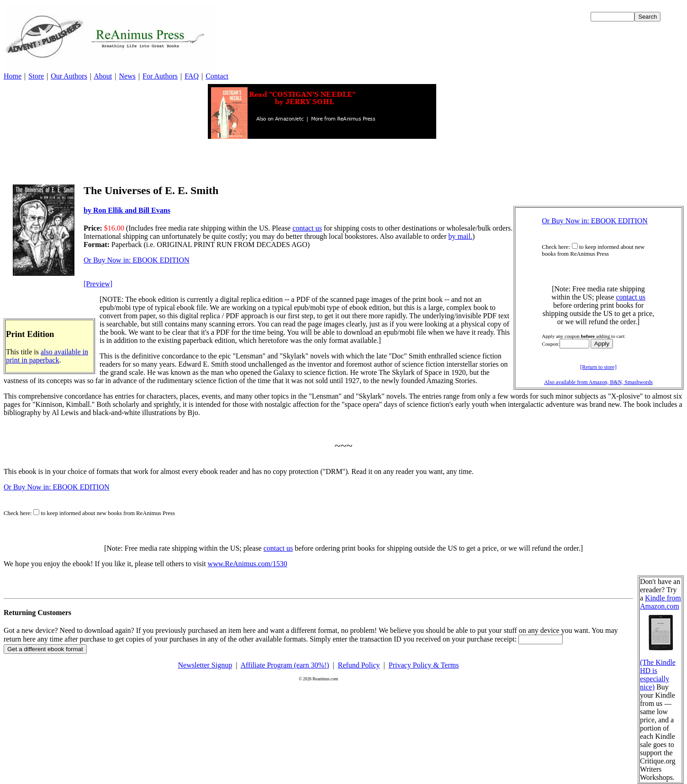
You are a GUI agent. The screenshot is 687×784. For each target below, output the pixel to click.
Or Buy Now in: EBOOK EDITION (595, 221)
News (127, 76)
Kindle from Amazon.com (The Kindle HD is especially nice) (661, 642)
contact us (630, 297)
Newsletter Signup (205, 665)
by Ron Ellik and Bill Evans (127, 210)
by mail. (460, 236)
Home (13, 76)
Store (36, 76)
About (103, 76)
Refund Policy (359, 665)
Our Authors (69, 76)
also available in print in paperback (47, 356)
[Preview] (98, 284)
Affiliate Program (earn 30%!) (285, 665)
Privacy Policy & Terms (424, 665)
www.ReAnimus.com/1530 (248, 564)
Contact (217, 76)
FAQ (192, 76)
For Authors (160, 76)
